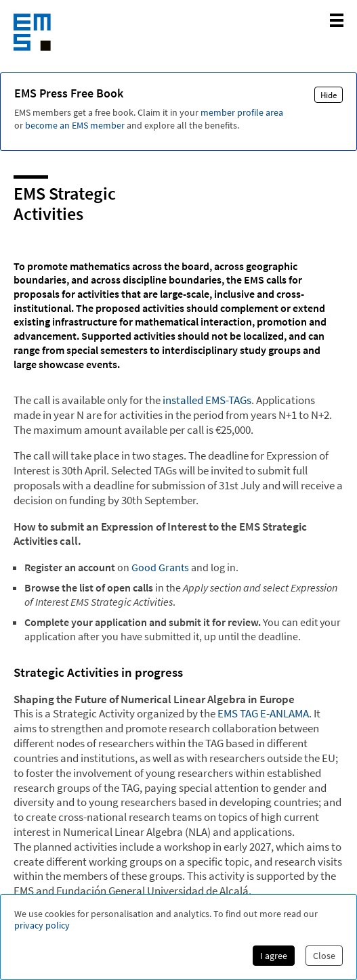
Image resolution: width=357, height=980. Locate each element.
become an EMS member (75, 125)
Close (324, 956)
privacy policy (42, 926)
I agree (274, 956)
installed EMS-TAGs (207, 400)
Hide (329, 95)
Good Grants (160, 567)
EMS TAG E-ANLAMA (263, 713)
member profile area (242, 112)
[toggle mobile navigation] (337, 20)
